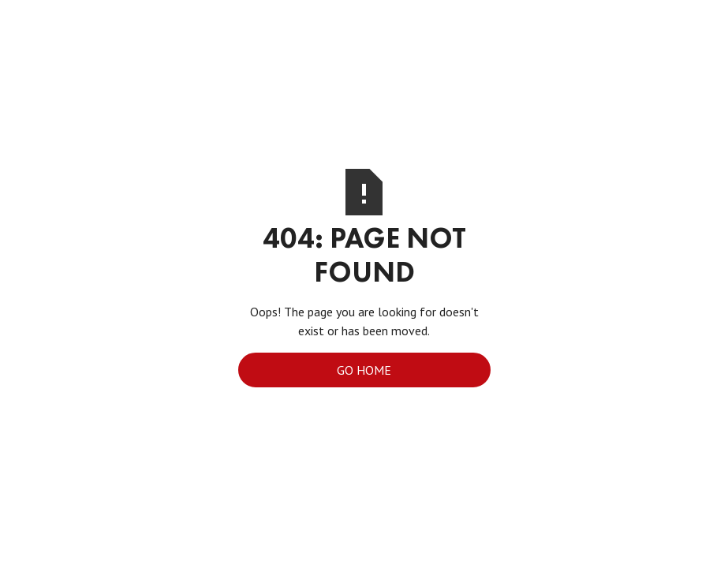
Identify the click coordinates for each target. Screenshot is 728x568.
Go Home (364, 370)
